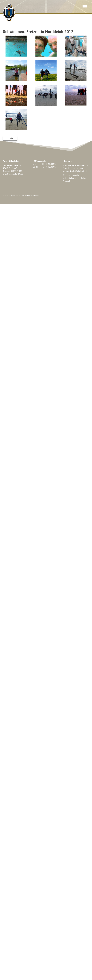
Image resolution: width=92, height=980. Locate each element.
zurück (11, 138)
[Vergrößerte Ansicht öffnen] (16, 46)
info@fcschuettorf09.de (13, 174)
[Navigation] (85, 7)
